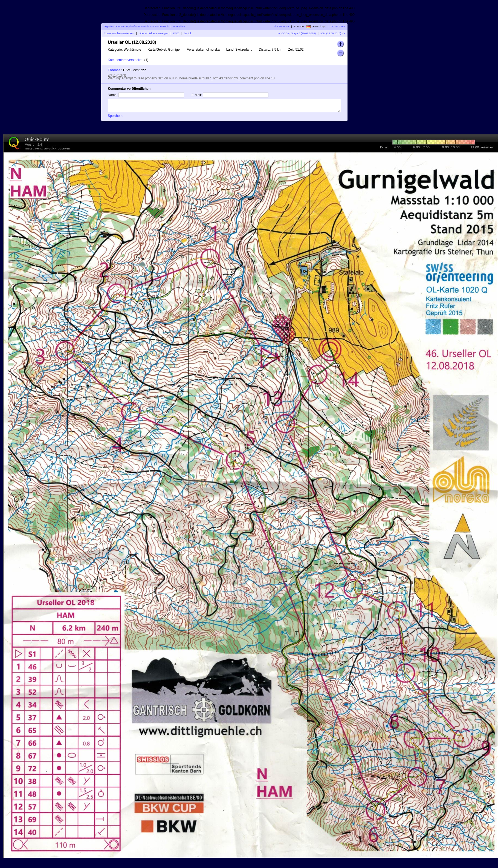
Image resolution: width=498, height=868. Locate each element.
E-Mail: (197, 95)
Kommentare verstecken (126, 60)
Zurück (188, 33)
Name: (113, 95)
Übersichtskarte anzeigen (154, 33)
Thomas (114, 70)
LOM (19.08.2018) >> (332, 33)
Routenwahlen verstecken (119, 33)
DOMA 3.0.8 (338, 26)
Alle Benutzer (281, 26)
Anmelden (179, 26)
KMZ (176, 33)
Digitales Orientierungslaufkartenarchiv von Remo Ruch (136, 26)
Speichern (115, 116)
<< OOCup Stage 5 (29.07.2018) (297, 33)
